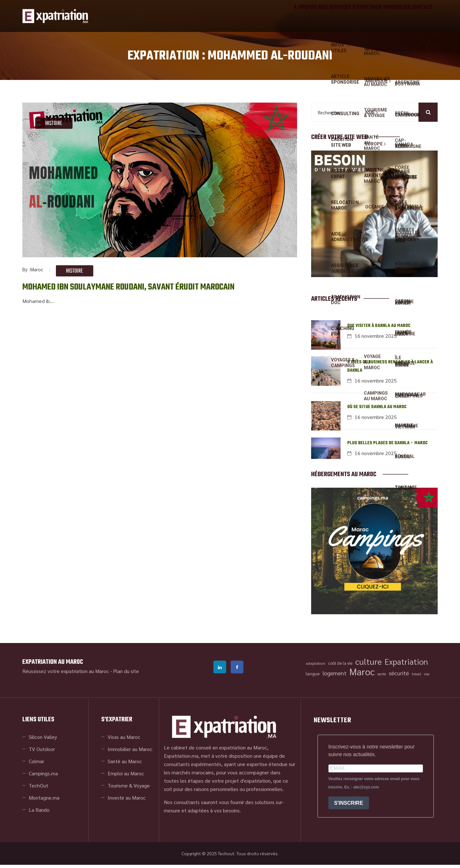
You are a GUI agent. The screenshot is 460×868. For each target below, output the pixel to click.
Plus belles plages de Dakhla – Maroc (387, 446)
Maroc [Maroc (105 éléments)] (362, 675)
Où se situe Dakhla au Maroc (377, 409)
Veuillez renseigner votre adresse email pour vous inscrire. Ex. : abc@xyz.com (374, 786)
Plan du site (126, 674)
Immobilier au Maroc (130, 752)
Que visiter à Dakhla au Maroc (379, 327)
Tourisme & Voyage (129, 789)
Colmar (36, 764)
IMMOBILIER (385, 16)
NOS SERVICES (309, 16)
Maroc (37, 269)
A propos (273, 16)
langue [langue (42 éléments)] (313, 677)
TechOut (38, 789)
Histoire (54, 124)
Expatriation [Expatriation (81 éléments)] (406, 665)
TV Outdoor (42, 752)
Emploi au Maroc (126, 776)
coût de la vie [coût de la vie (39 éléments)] (340, 666)
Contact (418, 16)
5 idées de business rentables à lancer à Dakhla (390, 368)
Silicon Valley (43, 740)
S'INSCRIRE (349, 806)
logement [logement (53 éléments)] (335, 676)
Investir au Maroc (127, 801)
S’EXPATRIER (348, 16)
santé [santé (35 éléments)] (382, 677)
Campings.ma (43, 776)
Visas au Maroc (124, 740)
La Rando (39, 813)
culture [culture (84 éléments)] (368, 665)
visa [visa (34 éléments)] (427, 677)
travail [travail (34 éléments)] (416, 677)
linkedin (220, 670)
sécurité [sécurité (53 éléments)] (399, 676)
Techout (226, 856)
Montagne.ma (44, 801)
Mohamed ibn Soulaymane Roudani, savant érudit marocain (145, 287)
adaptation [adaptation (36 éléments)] (315, 666)
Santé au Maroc (125, 764)
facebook (237, 670)
